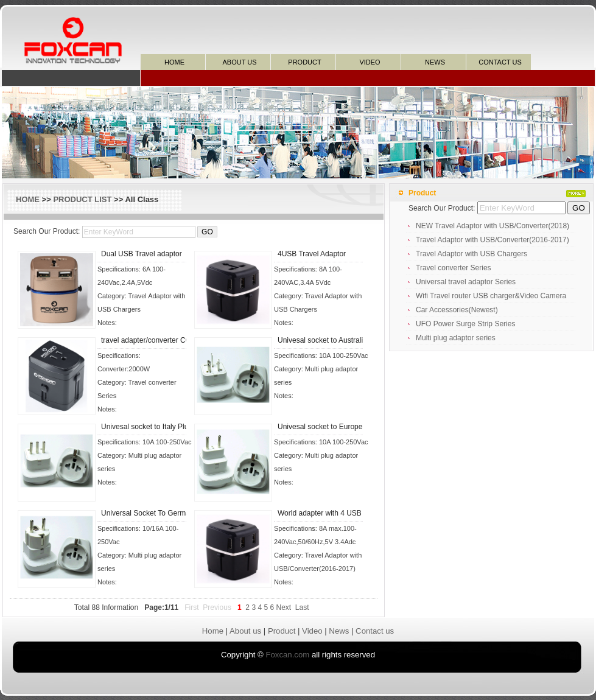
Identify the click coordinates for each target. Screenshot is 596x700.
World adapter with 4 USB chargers (335, 513)
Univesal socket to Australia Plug (331, 340)
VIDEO (370, 62)
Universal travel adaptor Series (466, 282)
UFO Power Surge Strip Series (465, 324)
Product (282, 631)
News (339, 631)
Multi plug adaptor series (456, 338)
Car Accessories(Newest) (457, 310)
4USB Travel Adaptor (312, 254)
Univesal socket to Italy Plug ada (154, 427)
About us (245, 631)
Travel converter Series (454, 268)
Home (213, 631)
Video (312, 631)
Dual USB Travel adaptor (142, 254)
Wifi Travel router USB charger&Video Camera (491, 296)
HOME (174, 62)
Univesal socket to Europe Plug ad (333, 427)
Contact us (375, 631)
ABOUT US (239, 62)
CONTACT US (500, 62)
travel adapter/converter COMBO (154, 340)
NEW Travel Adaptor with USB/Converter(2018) (493, 226)
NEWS (435, 62)
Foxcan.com (287, 655)
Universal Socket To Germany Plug (158, 513)
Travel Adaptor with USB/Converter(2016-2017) (493, 240)
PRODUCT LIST (82, 199)
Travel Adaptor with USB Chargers (472, 254)
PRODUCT (304, 62)
